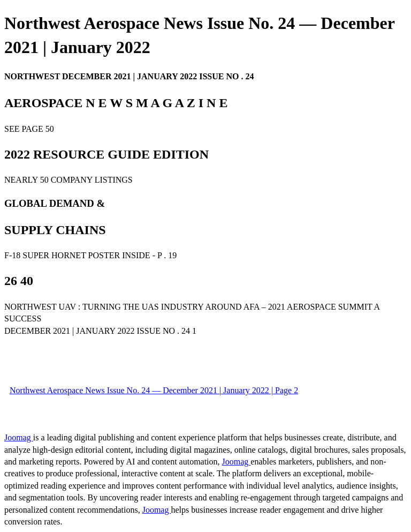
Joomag (19, 437)
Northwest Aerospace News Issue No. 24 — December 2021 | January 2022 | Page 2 (154, 390)
